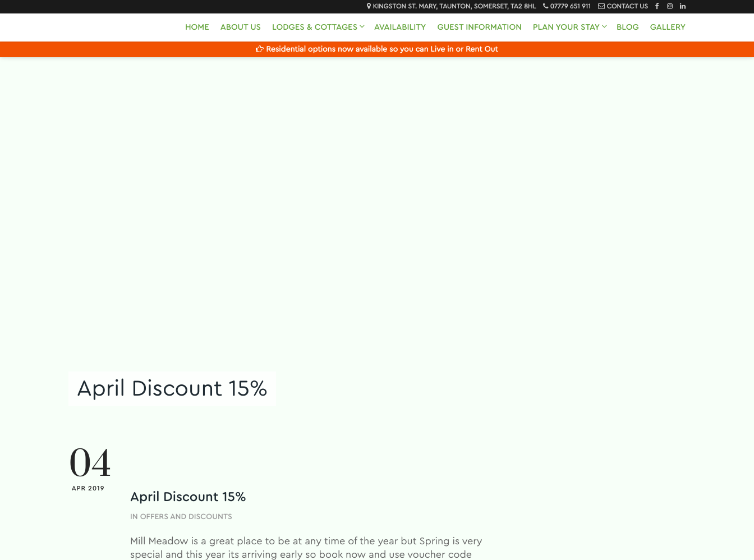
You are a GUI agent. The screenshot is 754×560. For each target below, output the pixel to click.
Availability (400, 27)
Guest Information (479, 27)
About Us (241, 27)
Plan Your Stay (566, 27)
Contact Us (627, 7)
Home (197, 27)
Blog (628, 27)
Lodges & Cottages (315, 27)
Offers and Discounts (186, 517)
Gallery (668, 27)
